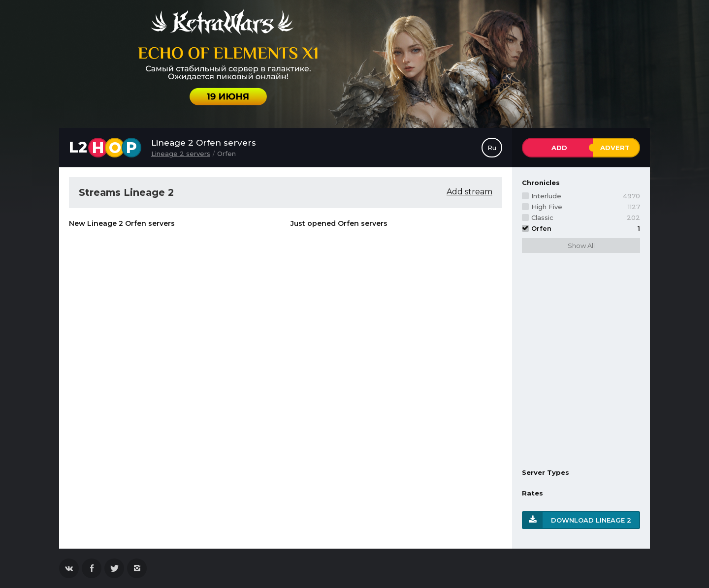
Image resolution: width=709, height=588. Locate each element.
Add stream (469, 192)
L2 (105, 148)
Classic (586, 217)
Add (559, 148)
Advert (615, 148)
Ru (492, 148)
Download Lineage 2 (591, 520)
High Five (586, 207)
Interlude (586, 196)
